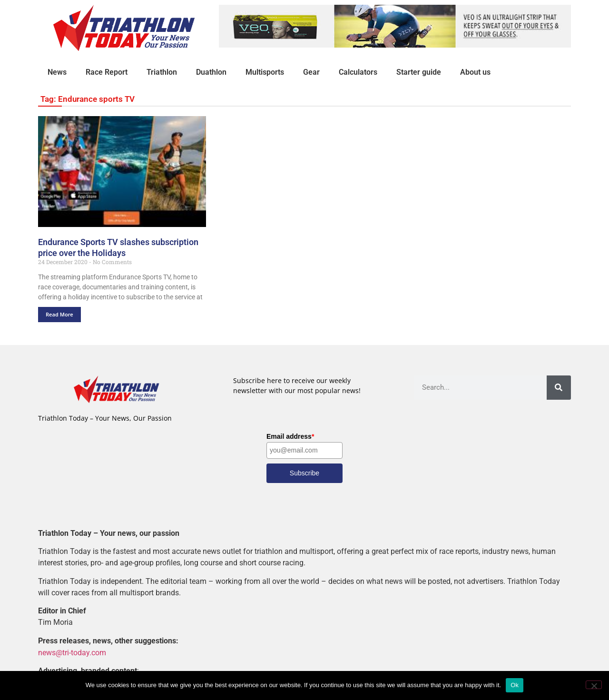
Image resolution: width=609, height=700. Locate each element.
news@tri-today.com (72, 652)
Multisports (265, 72)
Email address (290, 436)
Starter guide (419, 72)
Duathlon (211, 72)
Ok (515, 685)
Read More (59, 314)
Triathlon (162, 72)
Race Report (107, 72)
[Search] (559, 388)
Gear (311, 72)
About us (475, 72)
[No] (594, 685)
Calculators (358, 72)
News (57, 72)
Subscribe (304, 473)
